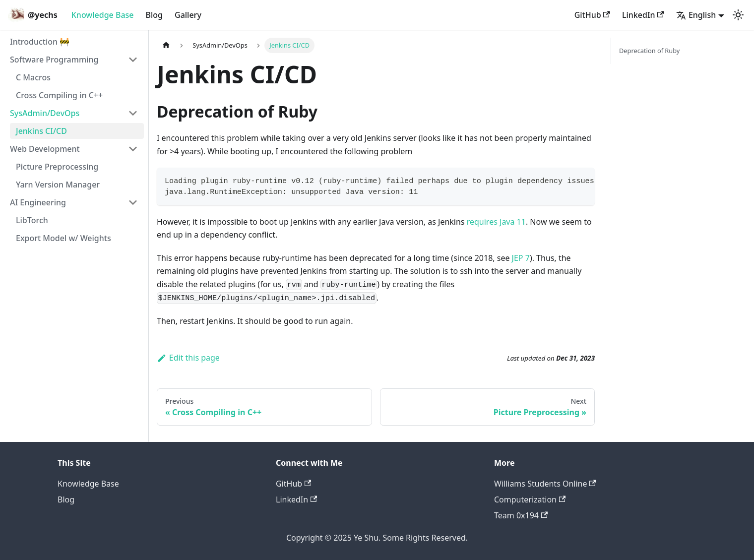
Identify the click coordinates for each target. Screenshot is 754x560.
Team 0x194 (521, 515)
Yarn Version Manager (58, 185)
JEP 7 (521, 258)
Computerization (530, 499)
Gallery (188, 15)
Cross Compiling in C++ (59, 95)
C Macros (33, 77)
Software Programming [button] (54, 60)
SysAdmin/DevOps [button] (45, 113)
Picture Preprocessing (57, 167)
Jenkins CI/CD (41, 131)
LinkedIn (643, 15)
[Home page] (166, 45)
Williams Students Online (545, 484)
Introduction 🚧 (40, 42)
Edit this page (188, 358)
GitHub (592, 15)
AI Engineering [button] (38, 202)
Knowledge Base (103, 15)
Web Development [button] (45, 149)
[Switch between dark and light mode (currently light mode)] (738, 15)
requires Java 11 (496, 222)
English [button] (696, 15)
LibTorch (32, 220)
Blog (154, 15)
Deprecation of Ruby (649, 51)
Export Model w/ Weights (63, 238)
